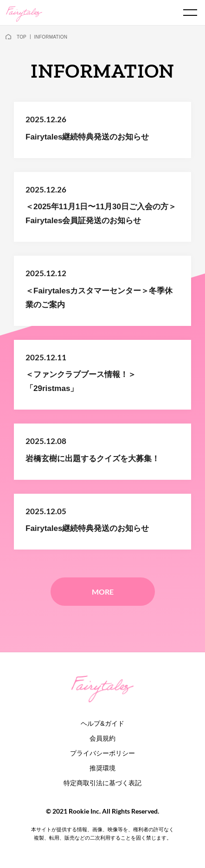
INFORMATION (51, 37)
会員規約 (102, 738)
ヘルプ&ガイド (102, 723)
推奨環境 (102, 768)
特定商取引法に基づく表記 (102, 783)
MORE (103, 592)
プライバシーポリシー (102, 753)
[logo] (24, 13)
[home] (8, 37)
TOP (22, 37)
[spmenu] (190, 13)
